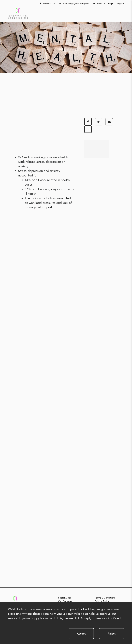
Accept (81, 634)
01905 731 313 (47, 3)
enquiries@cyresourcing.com (74, 3)
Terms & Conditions (105, 598)
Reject (112, 634)
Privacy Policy (102, 601)
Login (111, 3)
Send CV (99, 3)
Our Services (65, 601)
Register (121, 3)
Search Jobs (65, 598)
